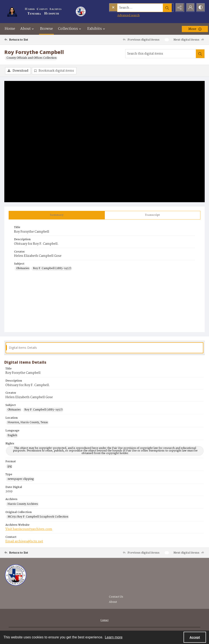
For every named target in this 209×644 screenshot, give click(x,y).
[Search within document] (200, 54)
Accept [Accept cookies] (195, 637)
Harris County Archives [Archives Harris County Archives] (23, 504)
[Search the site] (132, 8)
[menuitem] (104, 620)
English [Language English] (12, 436)
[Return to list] (31, 40)
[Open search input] (168, 8)
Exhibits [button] (97, 29)
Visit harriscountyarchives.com (29, 529)
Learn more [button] (114, 637)
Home (10, 29)
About (113, 602)
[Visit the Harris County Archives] (16, 575)
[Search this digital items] (161, 54)
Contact (104, 620)
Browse (46, 29)
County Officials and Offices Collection (31, 58)
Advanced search (120, 15)
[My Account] (190, 8)
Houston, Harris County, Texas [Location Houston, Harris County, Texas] (28, 423)
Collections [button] (70, 29)
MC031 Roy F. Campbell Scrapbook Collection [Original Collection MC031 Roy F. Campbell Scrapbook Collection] (38, 517)
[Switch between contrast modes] (200, 8)
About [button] (28, 29)
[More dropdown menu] (195, 29)
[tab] (57, 215)
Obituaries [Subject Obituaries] (23, 269)
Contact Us (116, 597)
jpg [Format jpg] (10, 467)
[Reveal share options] (179, 8)
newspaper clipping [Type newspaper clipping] (21, 479)
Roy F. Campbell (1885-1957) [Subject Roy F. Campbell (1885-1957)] (52, 269)
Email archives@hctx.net (24, 542)
